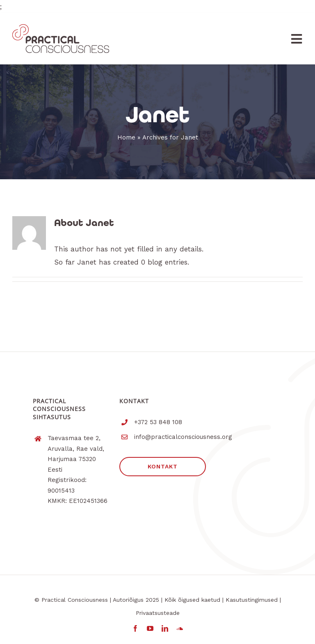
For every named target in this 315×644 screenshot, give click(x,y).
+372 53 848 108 (158, 422)
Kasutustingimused (252, 600)
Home (126, 137)
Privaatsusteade (158, 613)
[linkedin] (165, 628)
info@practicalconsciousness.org (183, 437)
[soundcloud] (180, 628)
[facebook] (135, 628)
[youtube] (150, 628)
